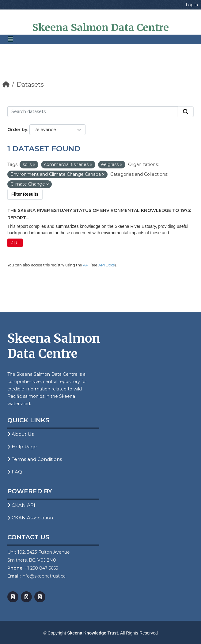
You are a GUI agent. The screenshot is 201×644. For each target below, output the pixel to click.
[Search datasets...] (93, 112)
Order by (17, 130)
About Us (21, 434)
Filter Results (25, 194)
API (86, 265)
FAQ (15, 472)
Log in (192, 5)
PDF (15, 243)
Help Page (22, 447)
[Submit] (186, 112)
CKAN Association (30, 518)
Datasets (30, 85)
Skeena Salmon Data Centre (100, 28)
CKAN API (21, 505)
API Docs (106, 265)
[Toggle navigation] (10, 39)
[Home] (6, 85)
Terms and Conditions (35, 459)
